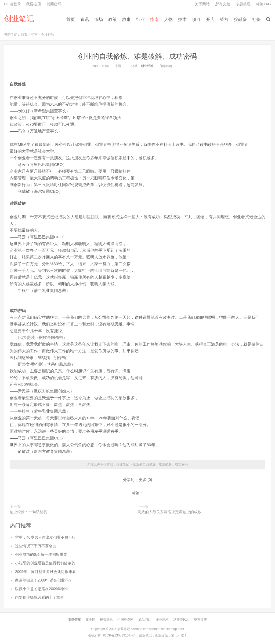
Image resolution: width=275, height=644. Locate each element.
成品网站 (145, 620)
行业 (140, 19)
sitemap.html (175, 629)
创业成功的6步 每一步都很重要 (41, 554)
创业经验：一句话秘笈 (28, 512)
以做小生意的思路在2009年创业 (42, 589)
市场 (99, 19)
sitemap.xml (140, 629)
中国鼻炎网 (125, 620)
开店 (210, 19)
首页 (71, 19)
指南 (154, 19)
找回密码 (54, 4)
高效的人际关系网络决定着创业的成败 (169, 512)
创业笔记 (19, 19)
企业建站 (162, 620)
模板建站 (106, 620)
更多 (143, 480)
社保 (256, 19)
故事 (126, 19)
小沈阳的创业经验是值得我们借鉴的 (45, 563)
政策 (113, 19)
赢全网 (91, 620)
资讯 (85, 19)
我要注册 (34, 4)
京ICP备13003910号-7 (119, 635)
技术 (182, 19)
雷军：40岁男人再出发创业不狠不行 (45, 537)
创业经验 (48, 35)
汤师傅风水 (181, 620)
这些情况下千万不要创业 (36, 546)
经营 (224, 19)
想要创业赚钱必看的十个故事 (39, 597)
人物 (168, 19)
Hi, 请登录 (12, 4)
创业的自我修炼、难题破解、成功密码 (137, 56)
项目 (196, 19)
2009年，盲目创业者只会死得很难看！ (47, 572)
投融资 (240, 19)
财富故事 (201, 620)
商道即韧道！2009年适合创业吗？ (44, 580)
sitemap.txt (157, 629)
